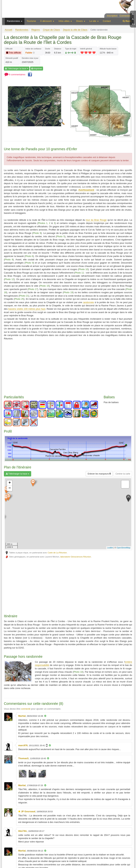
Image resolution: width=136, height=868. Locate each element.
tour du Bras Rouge (96, 220)
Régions (36, 30)
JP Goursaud (28, 811)
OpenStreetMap (123, 548)
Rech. (127, 21)
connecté (26, 709)
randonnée (88, 302)
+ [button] (10, 483)
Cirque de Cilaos (51, 30)
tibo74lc (23, 831)
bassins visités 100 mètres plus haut (27, 309)
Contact (107, 21)
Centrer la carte (123, 474)
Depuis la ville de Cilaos (75, 30)
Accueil (8, 30)
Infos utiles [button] (65, 21)
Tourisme (31, 21)
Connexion (125, 16)
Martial (22, 716)
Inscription (112, 16)
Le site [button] (94, 21)
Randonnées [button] (15, 21)
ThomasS (23, 758)
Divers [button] (81, 21)
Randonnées (22, 30)
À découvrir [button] (47, 21)
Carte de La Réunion (57, 553)
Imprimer (37, 69)
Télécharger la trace (17, 69)
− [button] (10, 488)
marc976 (23, 745)
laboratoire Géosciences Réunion (76, 557)
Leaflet (110, 548)
